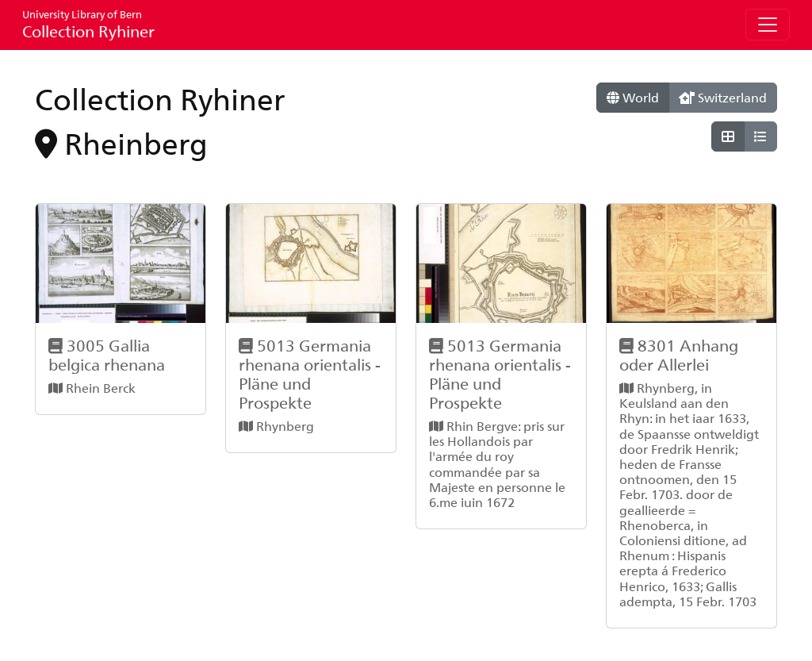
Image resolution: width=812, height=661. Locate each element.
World (633, 97)
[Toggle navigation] (768, 25)
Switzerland (723, 97)
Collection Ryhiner (88, 24)
